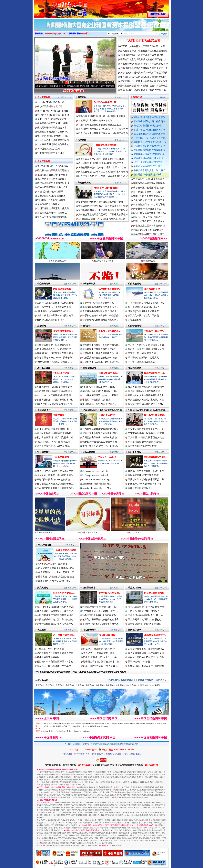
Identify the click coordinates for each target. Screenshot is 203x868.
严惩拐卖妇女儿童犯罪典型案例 (53, 140)
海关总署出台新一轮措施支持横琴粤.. (147, 607)
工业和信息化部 (111, 724)
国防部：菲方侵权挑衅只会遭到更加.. (147, 471)
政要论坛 (82, 97)
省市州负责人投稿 (65, 97)
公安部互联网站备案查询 (90, 726)
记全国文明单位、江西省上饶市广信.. (102, 662)
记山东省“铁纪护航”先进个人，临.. (100, 657)
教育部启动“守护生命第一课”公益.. (100, 607)
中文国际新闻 (44, 452)
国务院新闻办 (151, 724)
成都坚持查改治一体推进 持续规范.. (146, 442)
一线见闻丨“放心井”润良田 (50, 649)
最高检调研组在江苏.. (155, 373)
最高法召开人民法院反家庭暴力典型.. (147, 400)
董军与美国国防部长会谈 (140, 488)
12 (101, 82)
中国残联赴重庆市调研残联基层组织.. (56, 615)
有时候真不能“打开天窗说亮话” (144, 475)
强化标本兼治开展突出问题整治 (53, 115)
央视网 (58, 726)
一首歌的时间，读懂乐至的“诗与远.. (146, 303)
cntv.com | (87, 731)
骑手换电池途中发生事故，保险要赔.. (101, 315)
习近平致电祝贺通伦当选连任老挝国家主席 (100, 125)
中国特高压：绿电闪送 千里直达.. (99, 404)
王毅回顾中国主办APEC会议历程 (53, 480)
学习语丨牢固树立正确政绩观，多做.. (147, 345)
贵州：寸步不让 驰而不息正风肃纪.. (100, 446)
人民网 (46, 726)
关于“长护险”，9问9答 (139, 662)
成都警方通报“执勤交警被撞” (142, 446)
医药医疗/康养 (135, 630)
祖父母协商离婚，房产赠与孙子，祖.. (56, 437)
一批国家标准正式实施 (105, 145)
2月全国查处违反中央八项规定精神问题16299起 (102, 219)
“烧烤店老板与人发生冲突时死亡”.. (54, 362)
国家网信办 (141, 724)
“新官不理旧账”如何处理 (106, 188)
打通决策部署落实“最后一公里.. (53, 187)
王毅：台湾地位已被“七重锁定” (144, 611)
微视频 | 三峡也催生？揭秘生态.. (144, 311)
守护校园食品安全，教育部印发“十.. (100, 611)
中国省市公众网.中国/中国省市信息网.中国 (103, 410)
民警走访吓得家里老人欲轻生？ (149, 226)
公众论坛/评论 (135, 326)
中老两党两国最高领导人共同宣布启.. (56, 488)
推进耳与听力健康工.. (64, 593)
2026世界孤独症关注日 (49, 149)
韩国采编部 (110, 685)
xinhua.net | (78, 731)
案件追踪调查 (44, 368)
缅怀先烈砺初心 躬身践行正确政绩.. (55, 433)
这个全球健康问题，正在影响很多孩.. (147, 653)
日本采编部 (80, 685)
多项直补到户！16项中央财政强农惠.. (56, 653)
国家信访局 (161, 724)
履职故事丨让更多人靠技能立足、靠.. (101, 353)
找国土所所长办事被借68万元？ (149, 162)
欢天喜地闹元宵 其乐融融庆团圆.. (54, 446)
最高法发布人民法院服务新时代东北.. (147, 395)
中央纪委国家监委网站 (61, 724)
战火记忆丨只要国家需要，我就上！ (101, 653)
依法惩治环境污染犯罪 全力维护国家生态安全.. (102, 163)
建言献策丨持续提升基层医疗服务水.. (101, 345)
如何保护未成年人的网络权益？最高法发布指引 (144, 77)
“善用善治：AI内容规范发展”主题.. (54, 311)
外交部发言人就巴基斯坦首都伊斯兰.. (56, 484)
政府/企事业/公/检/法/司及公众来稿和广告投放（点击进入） (137, 680)
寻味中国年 (59, 415)
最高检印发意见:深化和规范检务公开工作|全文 (143, 59)
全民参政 (87, 326)
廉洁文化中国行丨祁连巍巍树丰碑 (73, 86)
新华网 (52, 726)
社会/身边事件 (44, 410)
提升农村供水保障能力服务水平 (53, 217)
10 (93, 82)
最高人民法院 (76, 724)
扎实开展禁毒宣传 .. (63, 331)
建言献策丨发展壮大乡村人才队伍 (99, 349)
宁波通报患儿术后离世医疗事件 (149, 146)
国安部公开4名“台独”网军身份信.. (145, 624)
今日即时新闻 (44, 97)
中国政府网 (99, 724)
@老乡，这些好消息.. (109, 331)
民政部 (127, 724)
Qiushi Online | (49, 731)
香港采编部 (50, 685)
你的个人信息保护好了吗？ (51, 320)
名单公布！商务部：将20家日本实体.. (56, 475)
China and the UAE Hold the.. (96, 471)
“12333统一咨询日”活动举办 (51, 200)
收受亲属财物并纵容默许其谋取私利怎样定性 (101, 202)
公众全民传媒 (44, 284)
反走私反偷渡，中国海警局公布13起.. (56, 400)
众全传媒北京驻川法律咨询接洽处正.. (56, 315)
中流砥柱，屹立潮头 (154, 331)
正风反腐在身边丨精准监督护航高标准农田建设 (144, 51)
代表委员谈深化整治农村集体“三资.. (100, 358)
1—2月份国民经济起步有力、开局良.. (101, 395)
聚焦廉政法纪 (84, 183)
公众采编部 (77, 744)
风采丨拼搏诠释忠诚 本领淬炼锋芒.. (101, 666)
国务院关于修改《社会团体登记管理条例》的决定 (103, 176)
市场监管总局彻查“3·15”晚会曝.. (54, 581)
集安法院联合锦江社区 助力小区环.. (146, 404)
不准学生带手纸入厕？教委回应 (149, 121)
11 (97, 82)
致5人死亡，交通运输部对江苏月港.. (55, 404)
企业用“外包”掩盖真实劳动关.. (52, 119)
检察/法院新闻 (135, 368)
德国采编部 (100, 685)
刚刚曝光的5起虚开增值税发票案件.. (55, 387)
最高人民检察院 (88, 724)
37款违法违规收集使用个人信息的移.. (56, 303)
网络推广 (164, 97)
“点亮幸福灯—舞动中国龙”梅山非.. (54, 442)
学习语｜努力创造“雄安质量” (142, 353)
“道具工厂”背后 (61, 373)
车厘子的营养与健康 (66, 550)
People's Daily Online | (64, 731)
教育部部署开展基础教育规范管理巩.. (101, 619)
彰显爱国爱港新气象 (154, 593)
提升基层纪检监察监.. (155, 415)
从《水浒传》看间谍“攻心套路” (43, 86)
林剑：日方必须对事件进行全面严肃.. (56, 471)
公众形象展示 (90, 630)
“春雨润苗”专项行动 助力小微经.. (99, 387)
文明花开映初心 (107, 635)
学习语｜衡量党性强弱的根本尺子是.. (147, 349)
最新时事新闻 (44, 161)
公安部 (120, 724)
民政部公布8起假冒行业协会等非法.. (55, 391)
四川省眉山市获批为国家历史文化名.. (147, 437)
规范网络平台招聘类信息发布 (52, 128)
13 (105, 82)
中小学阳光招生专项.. (109, 593)
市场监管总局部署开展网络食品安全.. (57, 568)
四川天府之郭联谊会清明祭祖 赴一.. (55, 429)
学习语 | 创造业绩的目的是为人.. (144, 358)
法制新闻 (82, 140)
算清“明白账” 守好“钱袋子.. (51, 192)
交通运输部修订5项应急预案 (51, 196)
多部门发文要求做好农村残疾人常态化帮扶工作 (144, 68)
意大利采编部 (131, 685)
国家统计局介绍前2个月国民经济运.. (100, 391)
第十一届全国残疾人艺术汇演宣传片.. (56, 624)
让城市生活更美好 (107, 415)
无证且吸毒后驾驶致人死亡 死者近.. (100, 311)
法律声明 (86, 744)
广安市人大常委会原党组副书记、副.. (147, 429)
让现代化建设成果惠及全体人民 (53, 208)
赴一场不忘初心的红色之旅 (51, 102)
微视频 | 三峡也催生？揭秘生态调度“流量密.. (107, 86)
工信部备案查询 (74, 726)
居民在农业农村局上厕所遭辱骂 (149, 134)
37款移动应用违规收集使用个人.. (54, 144)
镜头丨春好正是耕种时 (48, 657)
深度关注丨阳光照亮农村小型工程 (54, 666)
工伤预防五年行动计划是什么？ (53, 213)
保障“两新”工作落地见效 (50, 204)
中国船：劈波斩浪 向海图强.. (97, 400)
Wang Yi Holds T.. (108, 457)
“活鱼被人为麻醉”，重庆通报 (53, 564)
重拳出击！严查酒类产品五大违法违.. (57, 577)
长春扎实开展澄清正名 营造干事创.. (100, 442)
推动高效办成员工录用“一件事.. (53, 123)
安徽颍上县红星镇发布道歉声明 (149, 230)
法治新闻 (42, 326)
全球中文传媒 (57, 8)
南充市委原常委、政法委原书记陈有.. (147, 433)
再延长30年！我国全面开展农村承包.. (56, 662)
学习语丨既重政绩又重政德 (141, 362)
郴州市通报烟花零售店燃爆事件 (149, 117)
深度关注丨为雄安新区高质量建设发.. (101, 433)
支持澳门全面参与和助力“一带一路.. (146, 615)
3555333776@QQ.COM (55, 34)
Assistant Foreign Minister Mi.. (97, 484)
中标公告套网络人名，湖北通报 (149, 170)
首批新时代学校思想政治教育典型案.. (101, 624)
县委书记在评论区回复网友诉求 (149, 130)
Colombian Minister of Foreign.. (97, 480)
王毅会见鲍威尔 (61, 457)
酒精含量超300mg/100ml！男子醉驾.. (55, 358)
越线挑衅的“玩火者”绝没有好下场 (145, 484)
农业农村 (42, 630)
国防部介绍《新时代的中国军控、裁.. (147, 480)
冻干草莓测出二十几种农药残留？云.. (57, 572)
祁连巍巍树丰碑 (152, 289)
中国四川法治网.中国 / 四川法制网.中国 (147, 410)
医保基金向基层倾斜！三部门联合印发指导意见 (144, 86)
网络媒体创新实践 (62, 289)
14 (108, 82)
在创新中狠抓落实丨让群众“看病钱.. (146, 649)
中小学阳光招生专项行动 (50, 106)
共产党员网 (48, 724)
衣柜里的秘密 (135, 320)
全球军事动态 (135, 452)
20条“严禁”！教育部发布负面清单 (99, 615)
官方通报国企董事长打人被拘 (148, 158)
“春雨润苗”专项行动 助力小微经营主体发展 (142, 55)
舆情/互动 (138, 97)
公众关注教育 (89, 588)
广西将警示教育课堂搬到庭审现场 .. (100, 429)
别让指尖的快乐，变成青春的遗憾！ (55, 307)
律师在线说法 (89, 284)
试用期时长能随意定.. (109, 289)
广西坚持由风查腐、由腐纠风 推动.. (100, 437)
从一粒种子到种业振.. (64, 635)
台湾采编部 (60, 685)
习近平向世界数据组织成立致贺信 (95, 120)
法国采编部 (120, 685)
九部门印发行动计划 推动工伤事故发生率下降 (143, 90)
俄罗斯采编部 (143, 685)
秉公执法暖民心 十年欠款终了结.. (145, 391)
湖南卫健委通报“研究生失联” (148, 126)
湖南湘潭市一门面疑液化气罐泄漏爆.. (56, 353)
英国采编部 (90, 685)
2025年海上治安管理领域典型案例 (54, 395)
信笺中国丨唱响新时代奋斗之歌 (99, 649)
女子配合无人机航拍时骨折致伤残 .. (100, 320)
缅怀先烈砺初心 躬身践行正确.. (53, 136)
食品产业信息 (45, 545)
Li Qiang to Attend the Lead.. (96, 475)
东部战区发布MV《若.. (155, 457)
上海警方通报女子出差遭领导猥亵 (54, 345)
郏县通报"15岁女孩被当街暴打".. (150, 142)
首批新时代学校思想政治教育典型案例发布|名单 (144, 64)
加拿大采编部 (155, 685)
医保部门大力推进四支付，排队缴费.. (147, 666)
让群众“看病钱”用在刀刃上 (51, 153)
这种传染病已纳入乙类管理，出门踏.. (147, 657)
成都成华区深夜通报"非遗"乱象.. (150, 154)
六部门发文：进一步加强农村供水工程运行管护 (144, 73)
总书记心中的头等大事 (105, 102)
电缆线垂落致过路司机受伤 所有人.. (100, 307)
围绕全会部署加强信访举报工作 (53, 183)
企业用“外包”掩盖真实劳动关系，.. (100, 303)
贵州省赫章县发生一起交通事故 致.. (55, 349)
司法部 (133, 724)
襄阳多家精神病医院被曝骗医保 (149, 150)
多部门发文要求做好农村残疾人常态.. (56, 607)
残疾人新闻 (43, 588)
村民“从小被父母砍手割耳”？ (148, 222)
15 (112, 82)
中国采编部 (40, 685)
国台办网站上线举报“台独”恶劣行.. (145, 619)
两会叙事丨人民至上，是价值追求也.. (101, 362)
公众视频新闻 (135, 284)
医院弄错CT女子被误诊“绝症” (148, 234)
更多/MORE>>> (121, 97)
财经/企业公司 (89, 368)
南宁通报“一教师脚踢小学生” (148, 175)
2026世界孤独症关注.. (155, 635)
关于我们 (68, 744)
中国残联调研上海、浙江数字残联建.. (56, 619)
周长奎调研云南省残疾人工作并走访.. (56, 611)
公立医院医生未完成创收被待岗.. (150, 138)
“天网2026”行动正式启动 (143, 40)
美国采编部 (70, 685)
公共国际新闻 (89, 452)
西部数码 (104, 726)
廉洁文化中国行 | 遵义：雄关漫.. (144, 315)
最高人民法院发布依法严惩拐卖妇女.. (147, 387)
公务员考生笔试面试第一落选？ (149, 166)
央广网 (65, 726)
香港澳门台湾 (135, 588)
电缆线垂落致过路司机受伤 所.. (53, 132)
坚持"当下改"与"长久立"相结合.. (53, 111)
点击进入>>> (87, 34)
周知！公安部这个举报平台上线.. (149, 217)
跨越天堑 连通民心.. (108, 373)
